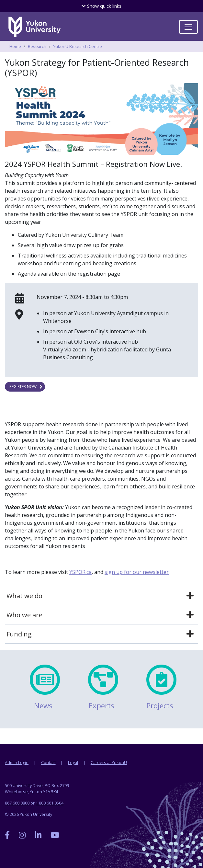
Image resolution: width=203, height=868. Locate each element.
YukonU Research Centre (78, 46)
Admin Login (17, 762)
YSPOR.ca (80, 572)
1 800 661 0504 (50, 803)
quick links (101, 6)
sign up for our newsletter (137, 572)
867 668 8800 (17, 803)
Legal (73, 762)
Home (15, 46)
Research (37, 46)
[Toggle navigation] (188, 27)
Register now (23, 387)
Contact (48, 762)
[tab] (101, 596)
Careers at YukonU (109, 762)
